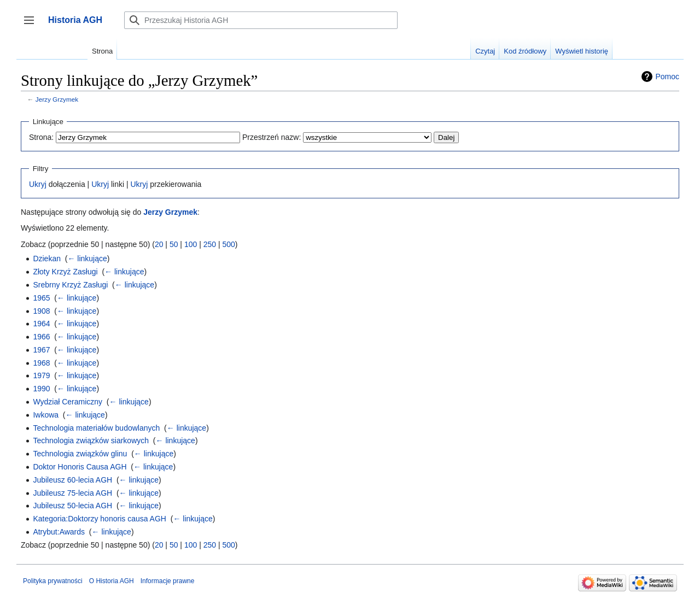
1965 (41, 298)
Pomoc (667, 77)
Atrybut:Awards (59, 532)
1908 (41, 311)
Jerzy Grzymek (57, 99)
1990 (41, 389)
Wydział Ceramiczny (68, 402)
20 (159, 244)
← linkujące (87, 259)
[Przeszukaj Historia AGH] (261, 20)
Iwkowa (46, 415)
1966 (41, 337)
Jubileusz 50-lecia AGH (72, 506)
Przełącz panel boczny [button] (33, 25)
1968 (41, 363)
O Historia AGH (112, 581)
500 (228, 244)
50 (174, 244)
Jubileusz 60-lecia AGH (72, 480)
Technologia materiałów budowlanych (96, 428)
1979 (41, 375)
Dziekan (47, 259)
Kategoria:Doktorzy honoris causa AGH (100, 519)
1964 (41, 324)
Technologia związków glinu (80, 454)
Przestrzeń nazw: (272, 137)
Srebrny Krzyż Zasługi (70, 285)
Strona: (41, 137)
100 (191, 244)
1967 (41, 350)
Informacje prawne (168, 581)
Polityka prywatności (53, 581)
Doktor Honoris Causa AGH (80, 467)
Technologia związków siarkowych (91, 441)
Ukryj (38, 184)
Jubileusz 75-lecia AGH (72, 493)
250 (210, 244)
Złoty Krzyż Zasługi (65, 272)
